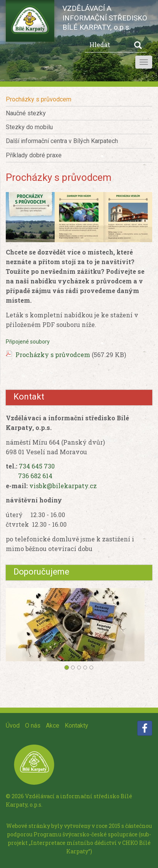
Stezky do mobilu (29, 127)
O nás (33, 726)
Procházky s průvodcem (39, 99)
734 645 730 (37, 466)
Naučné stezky (26, 113)
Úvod (13, 726)
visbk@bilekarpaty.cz (63, 486)
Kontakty (76, 726)
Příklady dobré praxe (34, 155)
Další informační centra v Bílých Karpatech (62, 141)
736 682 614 (35, 476)
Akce (53, 726)
